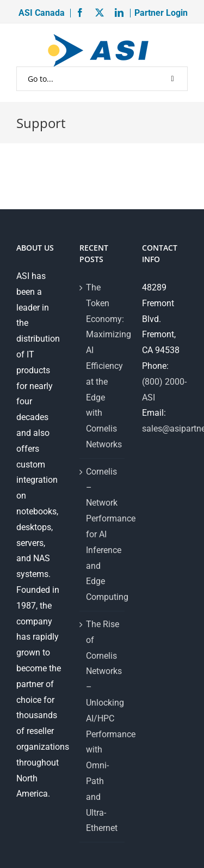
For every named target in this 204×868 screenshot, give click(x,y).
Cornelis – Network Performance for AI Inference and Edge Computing (103, 534)
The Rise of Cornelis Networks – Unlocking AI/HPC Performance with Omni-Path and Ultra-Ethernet (103, 726)
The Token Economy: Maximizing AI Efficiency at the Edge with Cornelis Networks (103, 366)
